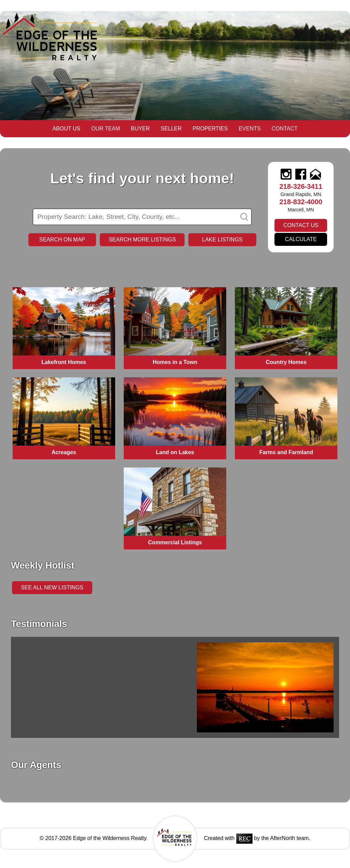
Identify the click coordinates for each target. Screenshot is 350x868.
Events (250, 129)
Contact (284, 129)
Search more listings (142, 240)
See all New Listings (52, 587)
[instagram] (286, 175)
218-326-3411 (301, 186)
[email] (315, 175)
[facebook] (301, 175)
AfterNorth (282, 838)
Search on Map (62, 240)
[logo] (175, 855)
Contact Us (301, 225)
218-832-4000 (301, 202)
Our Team (106, 129)
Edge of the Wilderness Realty (110, 838)
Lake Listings (222, 240)
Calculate (301, 239)
